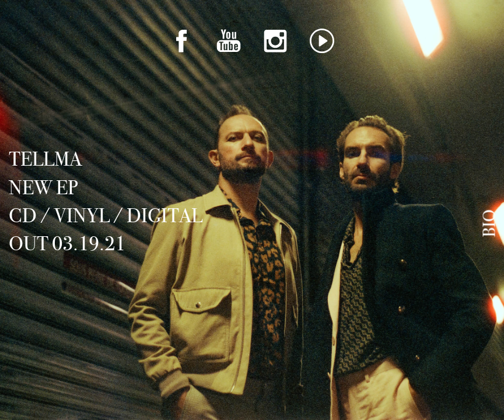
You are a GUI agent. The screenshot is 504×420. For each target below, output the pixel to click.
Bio (489, 223)
